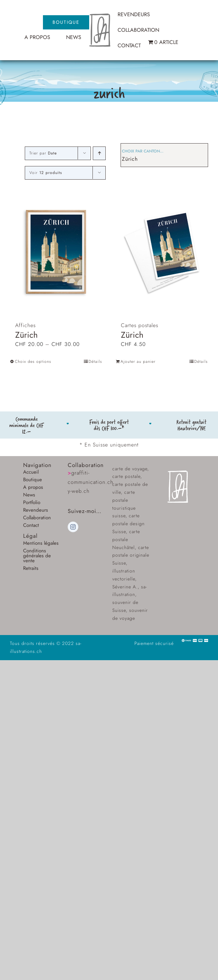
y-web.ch (79, 491)
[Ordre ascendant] (99, 153)
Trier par (43, 153)
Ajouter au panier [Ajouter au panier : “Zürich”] (138, 362)
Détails (95, 362)
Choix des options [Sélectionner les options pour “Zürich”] (33, 362)
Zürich (130, 159)
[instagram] (73, 527)
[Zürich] (56, 252)
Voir (46, 173)
